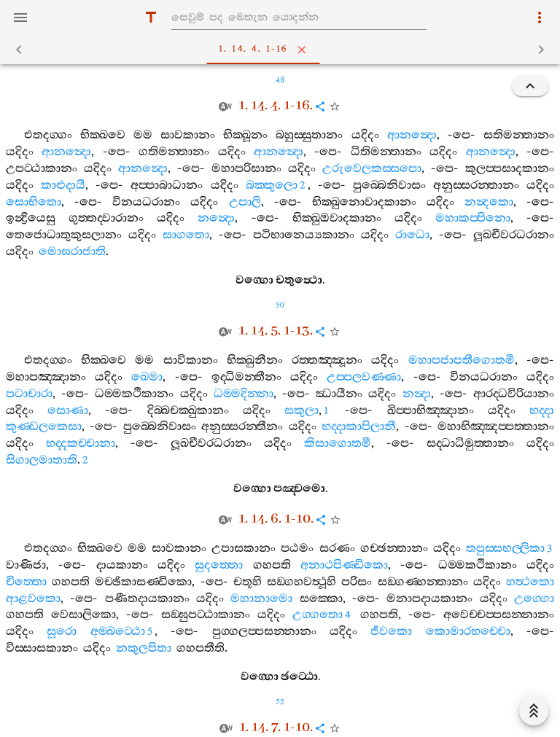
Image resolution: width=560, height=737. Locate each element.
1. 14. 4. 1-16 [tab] (283, 50)
